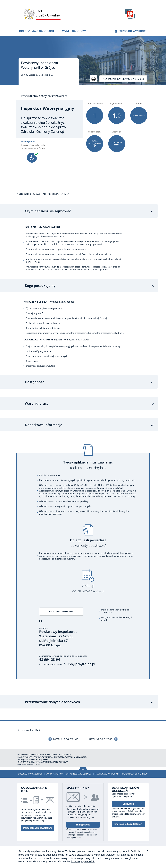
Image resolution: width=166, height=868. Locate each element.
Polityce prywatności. (83, 862)
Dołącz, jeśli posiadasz (88, 543)
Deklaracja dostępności (135, 775)
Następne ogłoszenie (101, 740)
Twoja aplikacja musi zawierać (88, 466)
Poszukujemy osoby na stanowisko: (44, 96)
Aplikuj (88, 589)
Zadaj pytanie (83, 826)
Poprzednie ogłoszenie (66, 740)
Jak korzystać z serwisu (79, 775)
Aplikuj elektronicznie (58, 612)
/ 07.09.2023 (124, 79)
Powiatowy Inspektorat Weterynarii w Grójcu (40, 65)
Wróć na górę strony (83, 770)
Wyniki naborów (74, 31)
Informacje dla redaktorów (128, 825)
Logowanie (129, 805)
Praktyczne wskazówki (107, 775)
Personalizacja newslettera (38, 829)
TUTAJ (67, 194)
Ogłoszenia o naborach (36, 31)
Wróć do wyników (133, 31)
